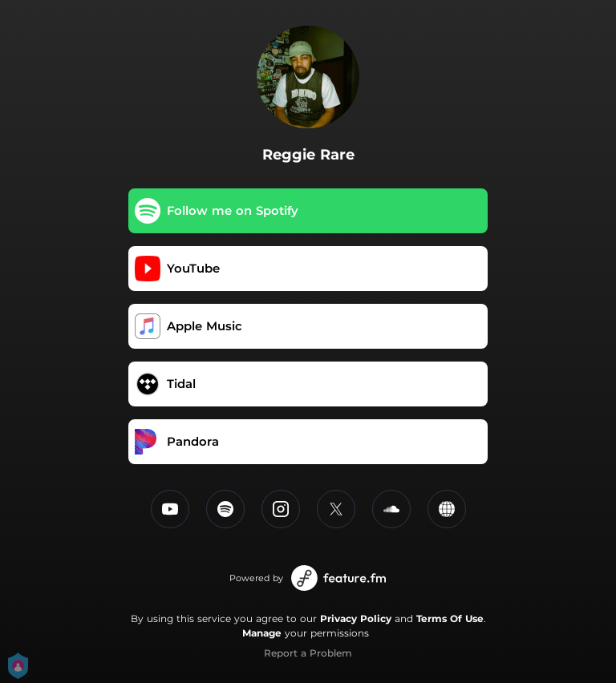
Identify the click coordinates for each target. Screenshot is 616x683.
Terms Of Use (450, 618)
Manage (262, 633)
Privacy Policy (356, 618)
